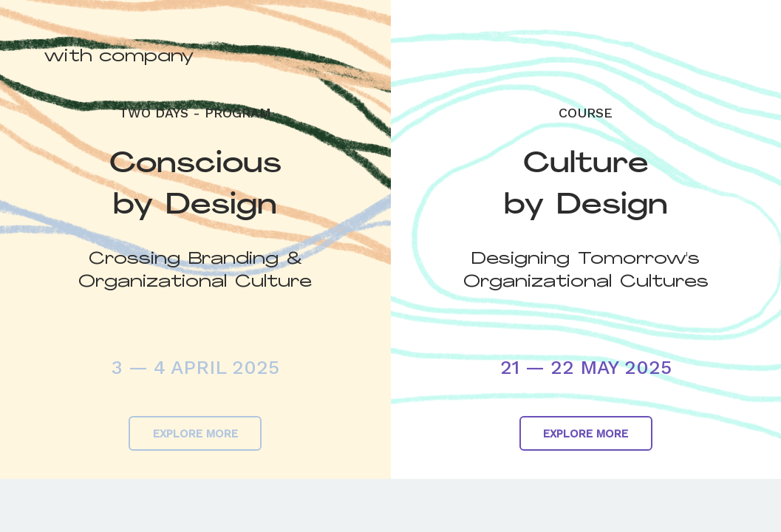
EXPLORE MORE (195, 434)
